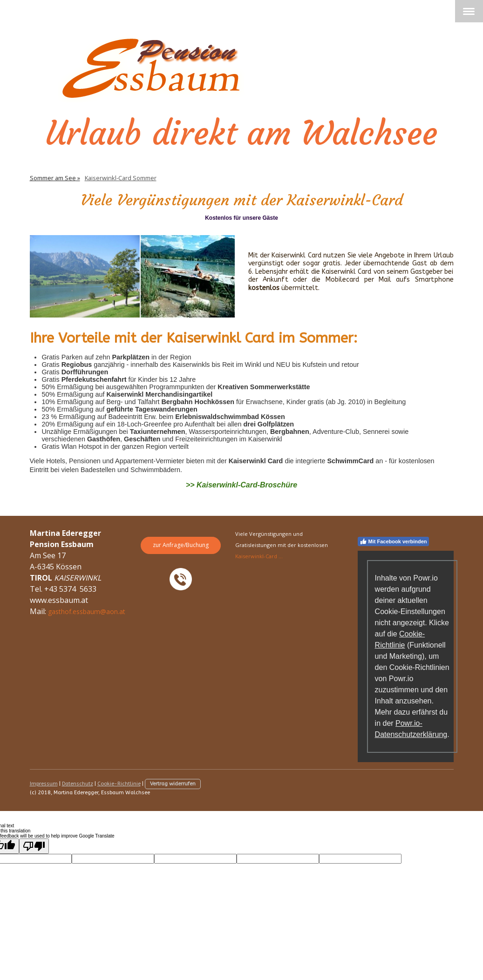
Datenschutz (78, 784)
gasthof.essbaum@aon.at (87, 612)
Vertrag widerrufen (173, 784)
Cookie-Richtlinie (119, 784)
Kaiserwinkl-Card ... (259, 556)
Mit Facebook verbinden (393, 541)
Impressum (44, 784)
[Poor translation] (34, 846)
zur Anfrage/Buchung (181, 545)
